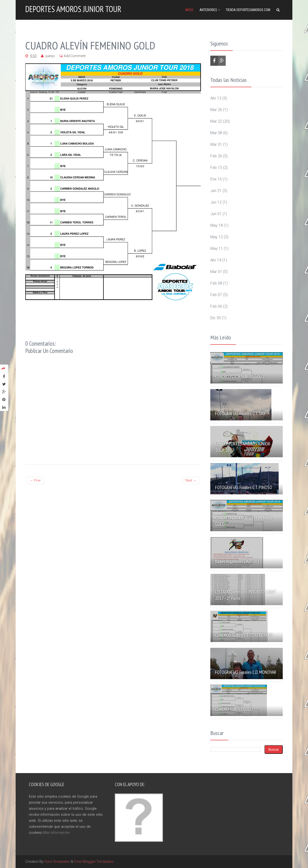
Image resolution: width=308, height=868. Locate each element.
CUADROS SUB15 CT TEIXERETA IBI (244, 635)
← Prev (35, 480)
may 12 (217, 237)
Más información (56, 833)
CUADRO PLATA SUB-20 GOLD (239, 377)
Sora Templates (57, 861)
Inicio (189, 10)
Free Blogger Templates (94, 861)
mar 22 (216, 121)
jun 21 (216, 191)
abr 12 (216, 98)
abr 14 (216, 260)
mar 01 (216, 144)
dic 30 (216, 318)
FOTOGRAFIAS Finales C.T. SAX (240, 413)
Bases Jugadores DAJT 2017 (238, 561)
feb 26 (216, 156)
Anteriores (208, 10)
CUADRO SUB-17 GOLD (234, 709)
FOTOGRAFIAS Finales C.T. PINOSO (244, 487)
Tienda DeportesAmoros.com (248, 10)
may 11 (217, 248)
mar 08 (216, 133)
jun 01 (216, 214)
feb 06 (216, 306)
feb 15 (216, 168)
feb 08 (216, 283)
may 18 (217, 225)
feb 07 (216, 295)
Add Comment (75, 56)
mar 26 (216, 110)
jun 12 (216, 202)
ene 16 (216, 179)
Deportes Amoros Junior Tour (73, 9)
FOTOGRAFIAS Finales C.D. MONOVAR (246, 672)
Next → (191, 480)
